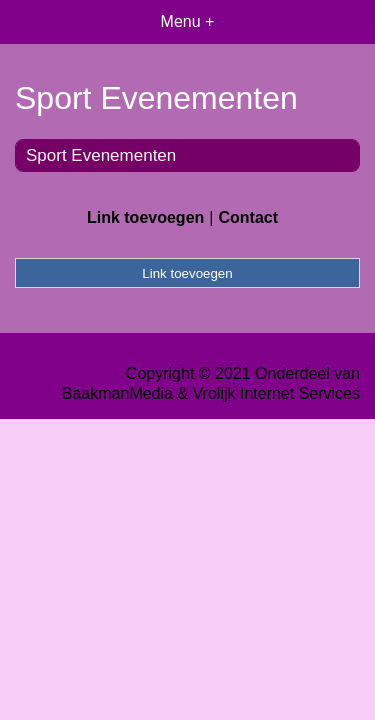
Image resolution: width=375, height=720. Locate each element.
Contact (248, 217)
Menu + (188, 21)
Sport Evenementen (101, 155)
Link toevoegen (145, 217)
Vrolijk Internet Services (276, 393)
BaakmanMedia (117, 393)
